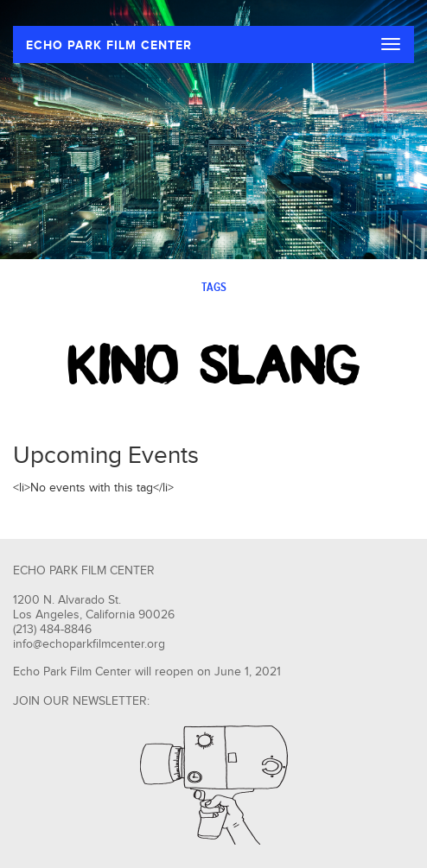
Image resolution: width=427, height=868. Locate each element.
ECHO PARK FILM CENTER (109, 45)
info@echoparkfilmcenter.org (89, 644)
